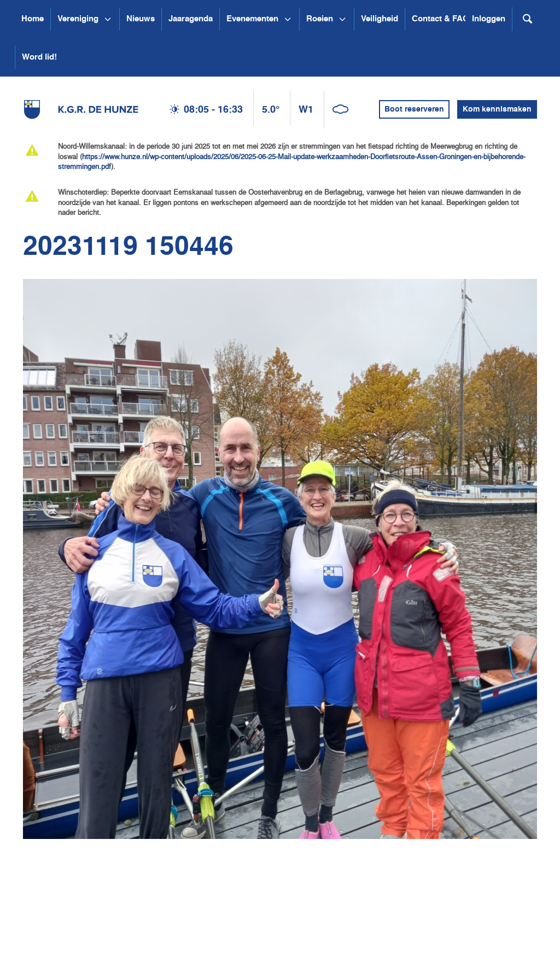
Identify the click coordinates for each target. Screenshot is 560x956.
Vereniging (78, 19)
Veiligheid (380, 19)
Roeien (320, 19)
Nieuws (141, 19)
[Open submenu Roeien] (342, 19)
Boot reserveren (414, 109)
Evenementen (252, 19)
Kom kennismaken (497, 109)
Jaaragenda (191, 19)
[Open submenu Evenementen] (288, 19)
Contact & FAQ (441, 19)
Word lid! (39, 57)
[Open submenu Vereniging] (108, 19)
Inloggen (489, 19)
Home (33, 19)
